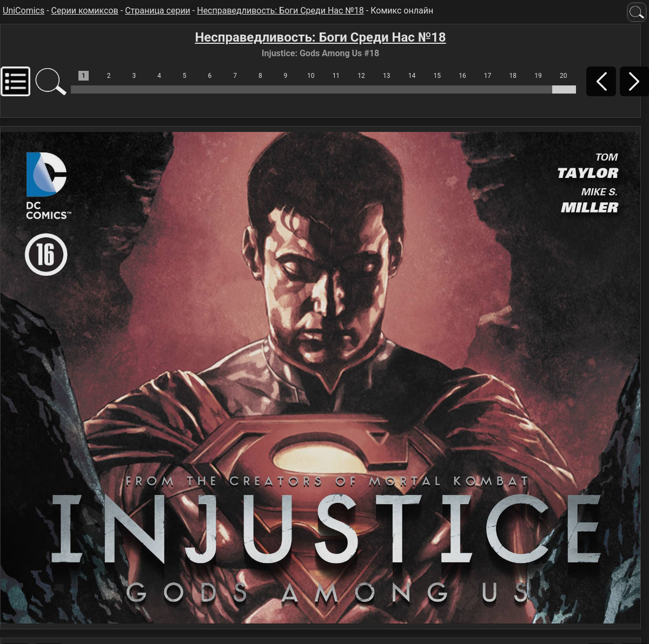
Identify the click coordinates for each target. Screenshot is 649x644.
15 (437, 76)
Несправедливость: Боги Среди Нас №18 (280, 11)
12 (361, 76)
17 (488, 76)
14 (412, 76)
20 (564, 76)
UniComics (24, 11)
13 (387, 76)
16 (462, 76)
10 (311, 76)
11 (336, 76)
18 (513, 76)
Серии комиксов (85, 11)
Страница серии (158, 11)
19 (538, 76)
